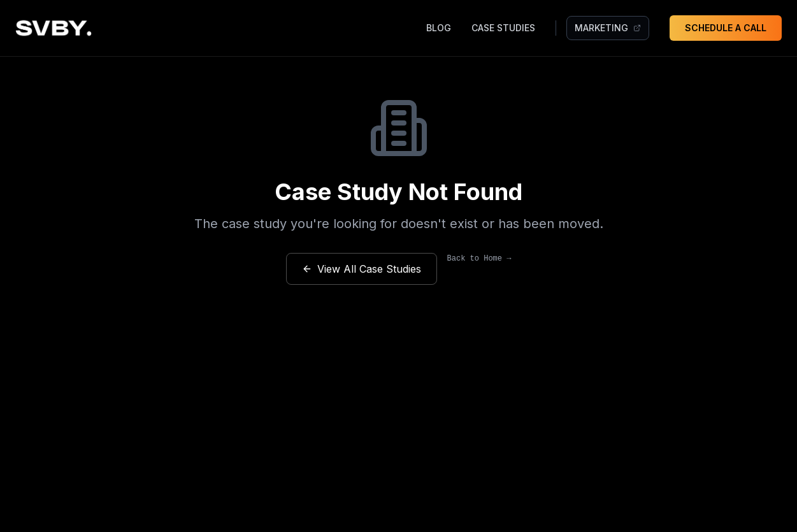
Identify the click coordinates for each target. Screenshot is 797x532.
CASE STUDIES (503, 28)
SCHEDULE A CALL (726, 28)
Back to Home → (479, 259)
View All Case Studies (362, 269)
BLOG (439, 28)
